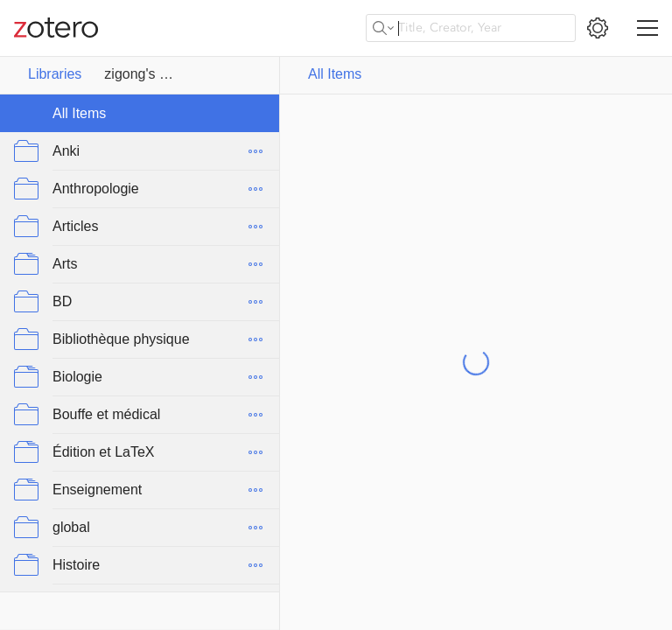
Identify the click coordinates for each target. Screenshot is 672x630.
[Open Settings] (598, 28)
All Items (336, 74)
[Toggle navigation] (647, 28)
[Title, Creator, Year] (471, 28)
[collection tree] (140, 343)
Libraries (55, 74)
